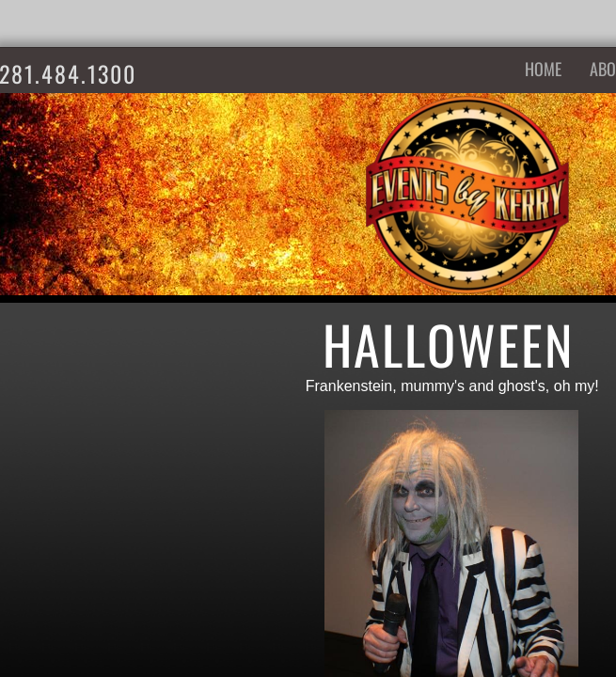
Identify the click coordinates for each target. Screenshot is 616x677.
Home (543, 69)
